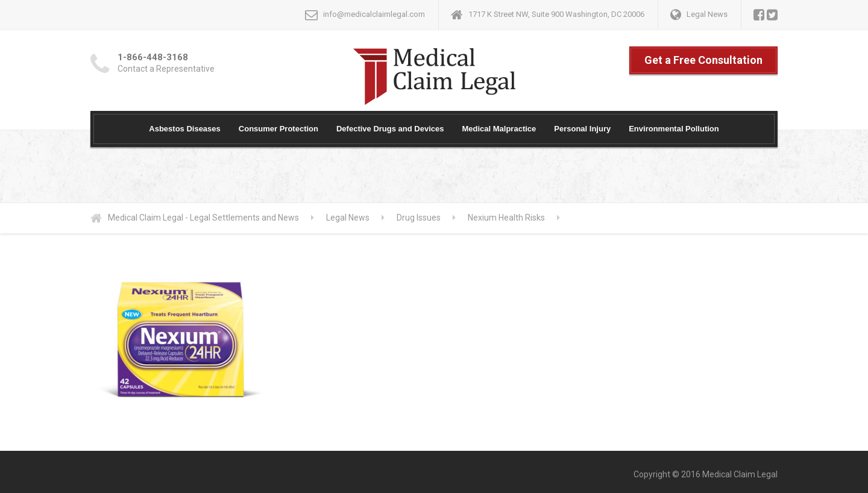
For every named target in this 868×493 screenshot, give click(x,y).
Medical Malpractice (499, 129)
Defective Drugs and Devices (390, 129)
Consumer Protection (278, 129)
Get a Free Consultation (703, 60)
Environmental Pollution (674, 129)
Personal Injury (582, 129)
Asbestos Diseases (185, 129)
